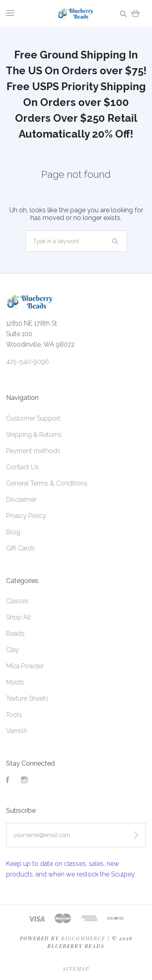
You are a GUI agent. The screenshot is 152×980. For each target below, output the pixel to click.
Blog (13, 532)
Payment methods (33, 451)
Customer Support (33, 418)
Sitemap (76, 969)
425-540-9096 (28, 362)
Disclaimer (21, 500)
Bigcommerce (83, 938)
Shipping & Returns (34, 435)
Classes (17, 601)
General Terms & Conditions (47, 483)
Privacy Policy (26, 516)
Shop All (18, 617)
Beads (15, 634)
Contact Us (22, 467)
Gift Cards (20, 548)
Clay (13, 650)
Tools (14, 715)
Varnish (17, 731)
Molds (15, 682)
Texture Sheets (27, 698)
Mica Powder (25, 666)
